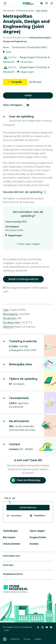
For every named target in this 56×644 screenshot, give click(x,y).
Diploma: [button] (9, 327)
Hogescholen (38, 537)
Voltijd (28, 95)
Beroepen (9, 537)
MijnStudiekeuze (28, 507)
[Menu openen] (5, 3)
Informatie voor (12, 556)
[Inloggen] (52, 3)
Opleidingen (11, 531)
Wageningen (27, 72)
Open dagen (37, 531)
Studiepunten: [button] (12, 323)
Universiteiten (12, 544)
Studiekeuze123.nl (13, 574)
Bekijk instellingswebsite (23, 279)
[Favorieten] (47, 3)
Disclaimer (15, 639)
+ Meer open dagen (28, 244)
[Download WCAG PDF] (5, 639)
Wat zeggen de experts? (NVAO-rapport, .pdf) (26, 290)
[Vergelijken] (42, 3)
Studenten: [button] (10, 318)
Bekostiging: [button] (11, 314)
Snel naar (8, 565)
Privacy (27, 639)
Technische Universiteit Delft (29, 47)
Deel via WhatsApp (26, 480)
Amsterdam (26, 62)
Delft (8, 52)
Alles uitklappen (16, 105)
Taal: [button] (6, 310)
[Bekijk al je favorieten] (14, 516)
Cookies (38, 639)
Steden (34, 544)
